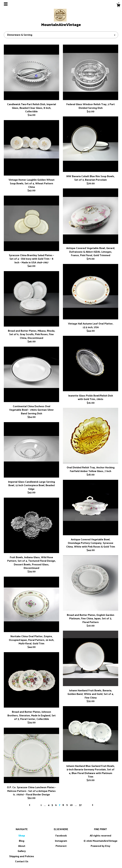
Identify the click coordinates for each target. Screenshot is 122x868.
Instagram (61, 841)
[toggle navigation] (6, 4)
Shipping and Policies (22, 856)
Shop (22, 835)
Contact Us (22, 861)
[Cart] (118, 6)
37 (80, 805)
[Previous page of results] (30, 805)
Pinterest (61, 846)
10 (71, 805)
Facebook (61, 835)
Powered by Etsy (100, 846)
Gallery (22, 851)
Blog (22, 841)
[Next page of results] (93, 805)
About (22, 846)
